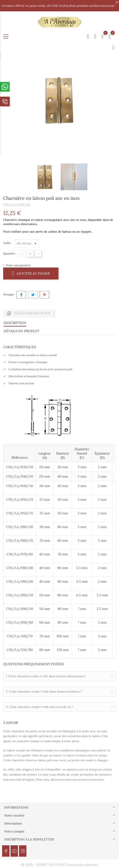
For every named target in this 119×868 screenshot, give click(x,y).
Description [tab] (15, 323)
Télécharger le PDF (28, 313)
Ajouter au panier (31, 273)
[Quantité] (22, 254)
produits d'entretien (91, 780)
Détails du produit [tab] (21, 331)
